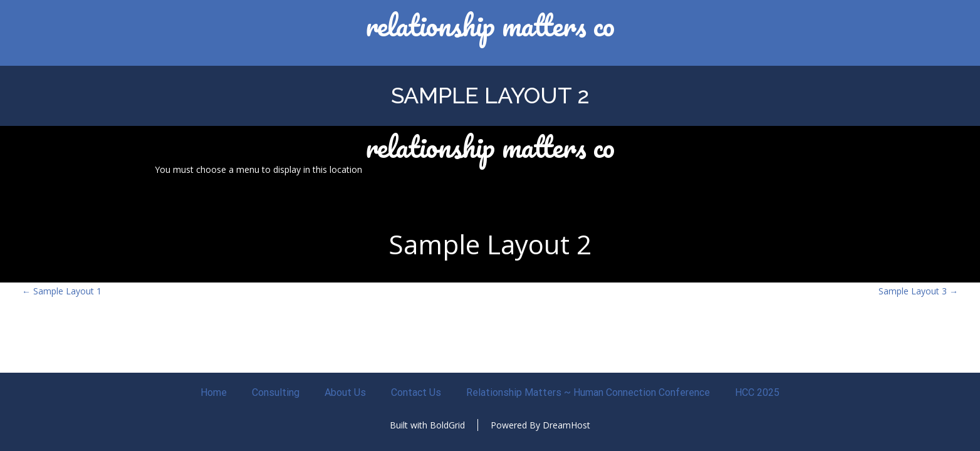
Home (214, 392)
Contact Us (416, 392)
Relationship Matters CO (490, 25)
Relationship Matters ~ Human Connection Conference (588, 392)
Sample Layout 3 (918, 291)
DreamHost (566, 425)
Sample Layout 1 (62, 291)
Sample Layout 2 (490, 95)
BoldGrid (447, 425)
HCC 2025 (757, 392)
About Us (345, 392)
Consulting (276, 392)
